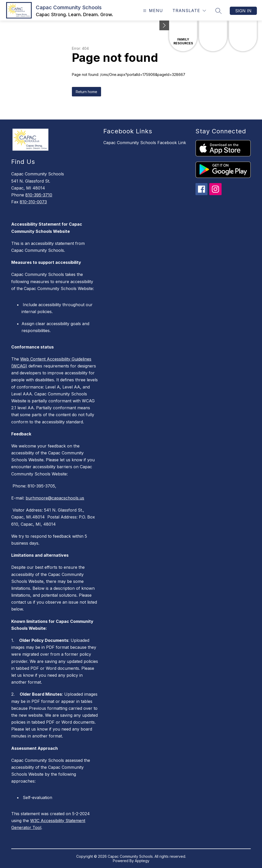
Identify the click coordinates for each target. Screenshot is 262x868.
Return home (86, 92)
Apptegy (142, 861)
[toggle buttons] (164, 25)
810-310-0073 (33, 202)
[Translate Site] (189, 11)
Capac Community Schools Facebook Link (145, 143)
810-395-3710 (39, 195)
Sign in (243, 11)
